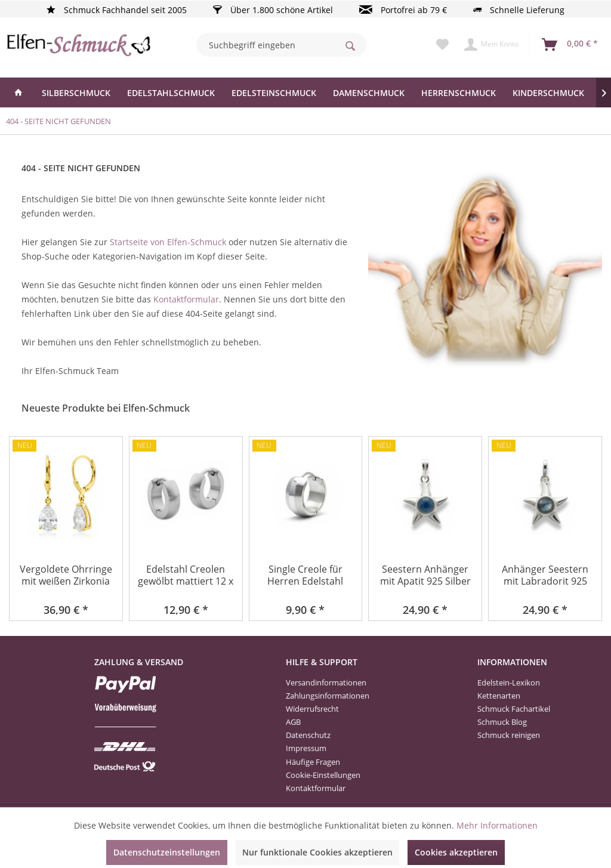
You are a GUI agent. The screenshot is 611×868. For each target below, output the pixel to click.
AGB (293, 722)
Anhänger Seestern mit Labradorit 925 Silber (545, 576)
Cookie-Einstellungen (323, 775)
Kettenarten (499, 696)
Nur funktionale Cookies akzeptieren (317, 852)
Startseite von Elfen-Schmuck (168, 242)
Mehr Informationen (497, 825)
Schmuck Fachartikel (514, 709)
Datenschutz (308, 735)
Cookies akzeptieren (456, 852)
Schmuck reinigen (509, 735)
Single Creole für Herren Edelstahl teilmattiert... (305, 576)
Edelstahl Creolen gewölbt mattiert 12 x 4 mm (186, 576)
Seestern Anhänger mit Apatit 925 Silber (425, 575)
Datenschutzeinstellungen (167, 852)
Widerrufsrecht (312, 709)
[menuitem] (282, 45)
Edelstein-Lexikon (509, 682)
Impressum (306, 748)
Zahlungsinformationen (328, 696)
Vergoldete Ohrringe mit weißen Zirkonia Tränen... (66, 576)
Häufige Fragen (313, 762)
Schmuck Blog (502, 722)
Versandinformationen (326, 682)
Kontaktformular (186, 299)
